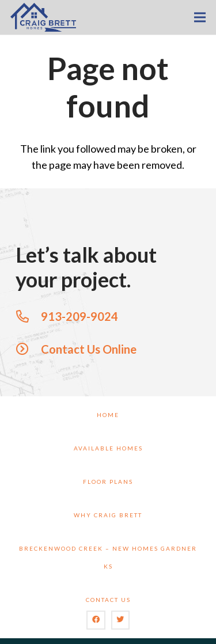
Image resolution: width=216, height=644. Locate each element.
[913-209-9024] (28, 316)
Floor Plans (108, 482)
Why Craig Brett (108, 515)
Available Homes (108, 448)
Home (108, 415)
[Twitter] (121, 620)
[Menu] (200, 17)
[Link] (43, 17)
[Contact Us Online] (28, 349)
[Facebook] (96, 620)
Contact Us (108, 600)
